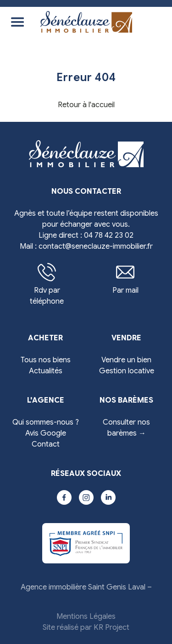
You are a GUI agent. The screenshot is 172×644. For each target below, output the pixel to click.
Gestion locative (127, 371)
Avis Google (46, 433)
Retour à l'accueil (86, 105)
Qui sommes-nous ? (46, 422)
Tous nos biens (46, 360)
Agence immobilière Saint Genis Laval (83, 587)
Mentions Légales (86, 617)
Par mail (125, 279)
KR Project (111, 628)
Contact (46, 444)
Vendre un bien (126, 360)
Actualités (46, 371)
